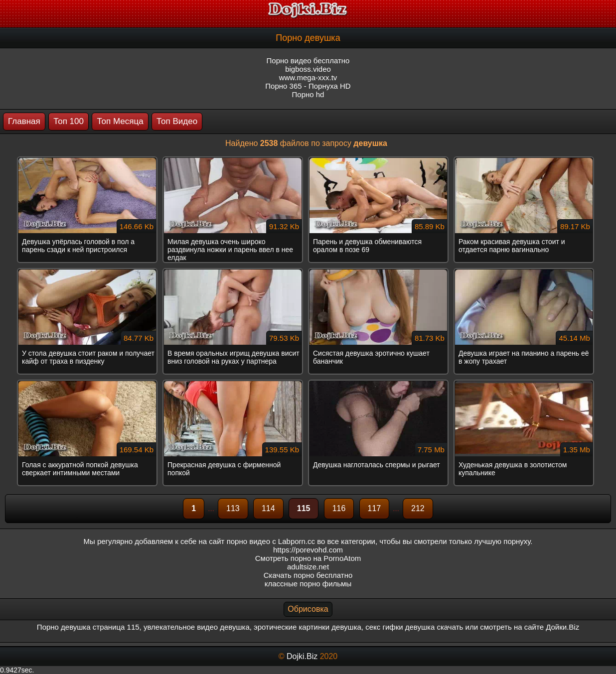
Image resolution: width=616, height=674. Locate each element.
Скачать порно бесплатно (308, 575)
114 (268, 508)
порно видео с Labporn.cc (271, 541)
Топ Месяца (120, 121)
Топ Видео (177, 121)
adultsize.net (308, 567)
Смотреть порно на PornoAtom (308, 558)
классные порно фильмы (308, 584)
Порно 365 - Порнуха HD (308, 86)
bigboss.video (308, 69)
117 (375, 508)
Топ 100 (69, 121)
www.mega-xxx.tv (308, 77)
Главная (24, 121)
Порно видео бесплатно (308, 61)
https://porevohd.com (308, 550)
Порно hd (308, 94)
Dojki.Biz (302, 656)
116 (339, 508)
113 (233, 508)
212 (418, 508)
